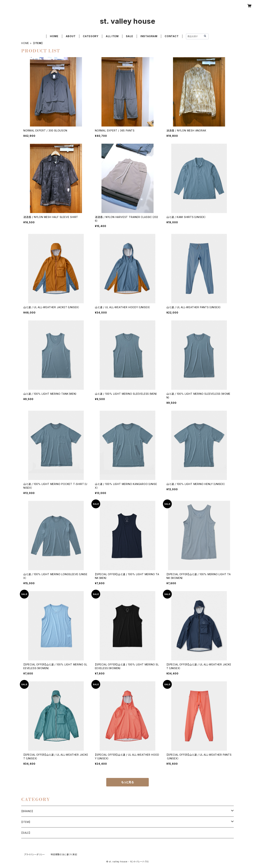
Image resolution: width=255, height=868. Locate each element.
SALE (130, 36)
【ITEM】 (26, 822)
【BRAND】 (27, 811)
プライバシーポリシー (35, 854)
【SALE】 (26, 833)
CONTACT (172, 36)
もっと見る (127, 782)
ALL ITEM (112, 36)
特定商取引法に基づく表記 (64, 854)
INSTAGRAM (149, 36)
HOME (54, 36)
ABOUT (71, 36)
